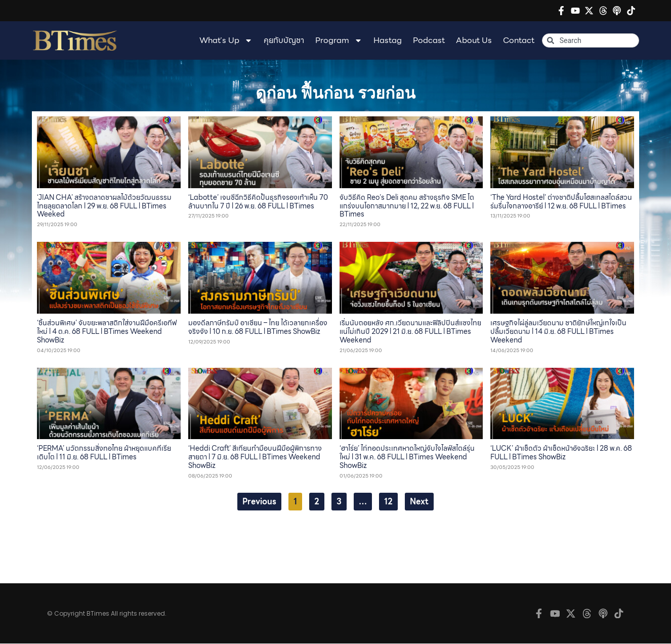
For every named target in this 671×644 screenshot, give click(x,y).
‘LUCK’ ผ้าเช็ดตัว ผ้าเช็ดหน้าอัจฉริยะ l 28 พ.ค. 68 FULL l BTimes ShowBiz (561, 453)
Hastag (388, 40)
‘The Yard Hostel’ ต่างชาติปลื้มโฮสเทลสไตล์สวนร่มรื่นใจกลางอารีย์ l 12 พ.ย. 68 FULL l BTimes (561, 202)
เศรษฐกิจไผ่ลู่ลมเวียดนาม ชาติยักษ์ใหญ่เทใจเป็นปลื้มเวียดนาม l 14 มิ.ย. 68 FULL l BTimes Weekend (558, 331)
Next (419, 502)
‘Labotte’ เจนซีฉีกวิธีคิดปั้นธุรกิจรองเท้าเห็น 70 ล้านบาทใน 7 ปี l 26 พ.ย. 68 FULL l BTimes (258, 202)
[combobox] (591, 40)
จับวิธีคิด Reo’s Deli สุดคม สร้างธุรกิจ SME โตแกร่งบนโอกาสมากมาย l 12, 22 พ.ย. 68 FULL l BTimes (407, 206)
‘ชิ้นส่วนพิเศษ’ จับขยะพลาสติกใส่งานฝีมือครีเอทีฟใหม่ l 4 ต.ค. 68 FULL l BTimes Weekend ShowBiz (107, 331)
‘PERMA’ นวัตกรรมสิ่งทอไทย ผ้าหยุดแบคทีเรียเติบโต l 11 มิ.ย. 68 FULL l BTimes (104, 453)
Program (339, 40)
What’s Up (226, 40)
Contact (519, 40)
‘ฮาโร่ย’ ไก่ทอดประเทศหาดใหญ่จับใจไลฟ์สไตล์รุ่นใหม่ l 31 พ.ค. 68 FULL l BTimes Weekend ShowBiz (407, 457)
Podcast (429, 40)
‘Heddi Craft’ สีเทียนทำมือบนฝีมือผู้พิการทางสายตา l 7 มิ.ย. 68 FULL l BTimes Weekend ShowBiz (255, 457)
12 (391, 500)
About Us (474, 40)
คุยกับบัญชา (284, 40)
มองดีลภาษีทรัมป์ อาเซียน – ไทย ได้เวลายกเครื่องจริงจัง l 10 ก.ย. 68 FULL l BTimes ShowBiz (258, 327)
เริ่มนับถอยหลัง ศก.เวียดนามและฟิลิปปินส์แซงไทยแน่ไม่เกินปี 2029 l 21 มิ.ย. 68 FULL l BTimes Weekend (410, 331)
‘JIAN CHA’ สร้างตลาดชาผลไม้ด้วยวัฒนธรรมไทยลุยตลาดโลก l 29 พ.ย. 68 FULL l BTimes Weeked (104, 206)
